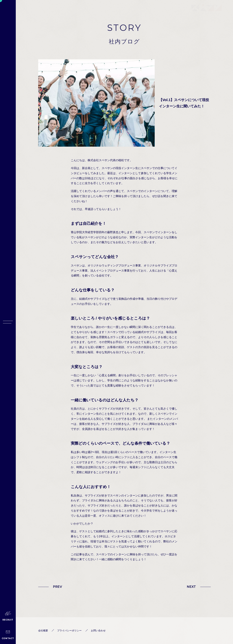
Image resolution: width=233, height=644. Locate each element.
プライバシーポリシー (69, 631)
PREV (57, 587)
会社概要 (43, 631)
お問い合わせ (98, 631)
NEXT (191, 587)
